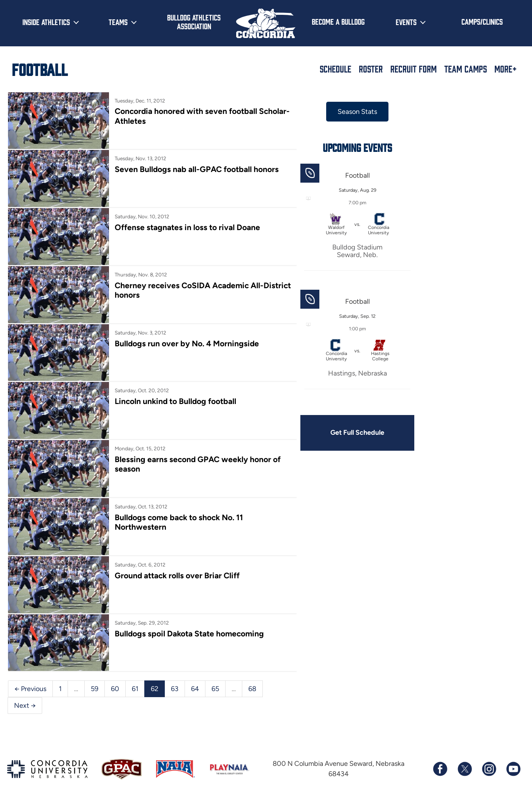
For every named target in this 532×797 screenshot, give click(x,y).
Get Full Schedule (353, 433)
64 (195, 679)
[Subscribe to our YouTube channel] (513, 759)
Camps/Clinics (482, 21)
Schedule (335, 69)
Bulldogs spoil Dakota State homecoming (188, 625)
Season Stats (353, 112)
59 (95, 679)
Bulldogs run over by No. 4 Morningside (185, 339)
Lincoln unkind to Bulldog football (174, 397)
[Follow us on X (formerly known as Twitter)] (464, 759)
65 (215, 679)
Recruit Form (414, 69)
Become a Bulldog (338, 21)
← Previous (30, 679)
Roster (371, 69)
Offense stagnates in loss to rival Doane (185, 225)
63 (175, 679)
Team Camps (466, 69)
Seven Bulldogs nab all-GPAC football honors (195, 168)
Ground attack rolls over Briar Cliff (175, 567)
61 (135, 679)
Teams (118, 22)
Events (406, 22)
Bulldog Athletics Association (194, 21)
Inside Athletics (46, 22)
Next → (25, 696)
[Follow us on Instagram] (489, 759)
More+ (506, 69)
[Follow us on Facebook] (440, 759)
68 (252, 679)
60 (115, 679)
